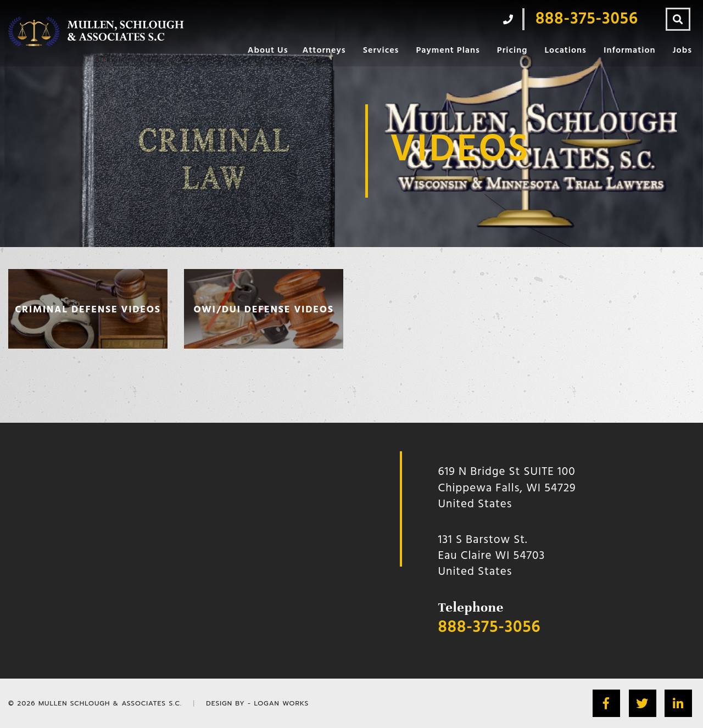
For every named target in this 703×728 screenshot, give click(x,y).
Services (381, 51)
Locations (565, 51)
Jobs (682, 51)
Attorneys (324, 51)
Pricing (512, 51)
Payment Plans (448, 51)
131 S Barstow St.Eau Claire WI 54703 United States (492, 556)
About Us (268, 51)
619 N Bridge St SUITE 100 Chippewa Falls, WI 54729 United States (507, 488)
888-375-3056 (490, 628)
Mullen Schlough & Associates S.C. (110, 703)
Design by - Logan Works (257, 703)
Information (630, 51)
